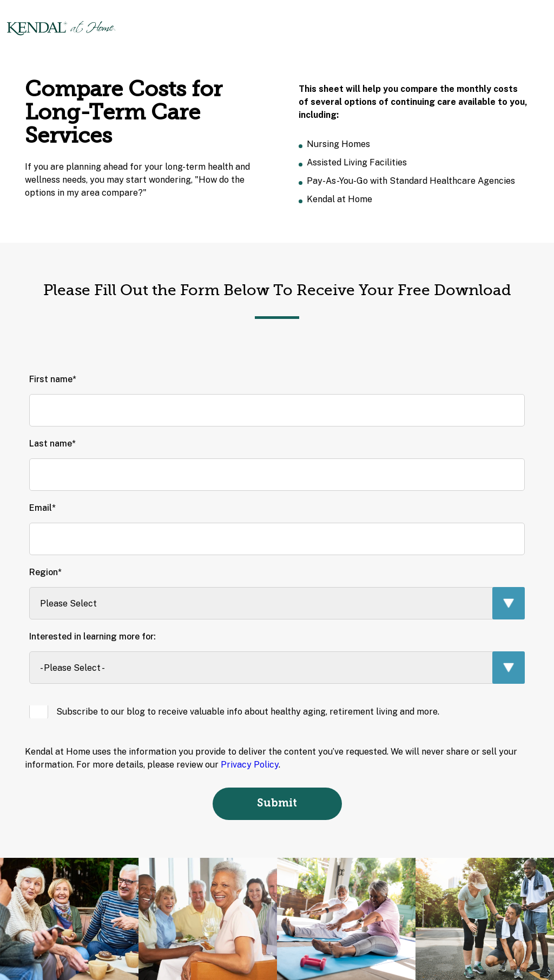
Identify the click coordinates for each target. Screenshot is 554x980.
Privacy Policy (250, 765)
